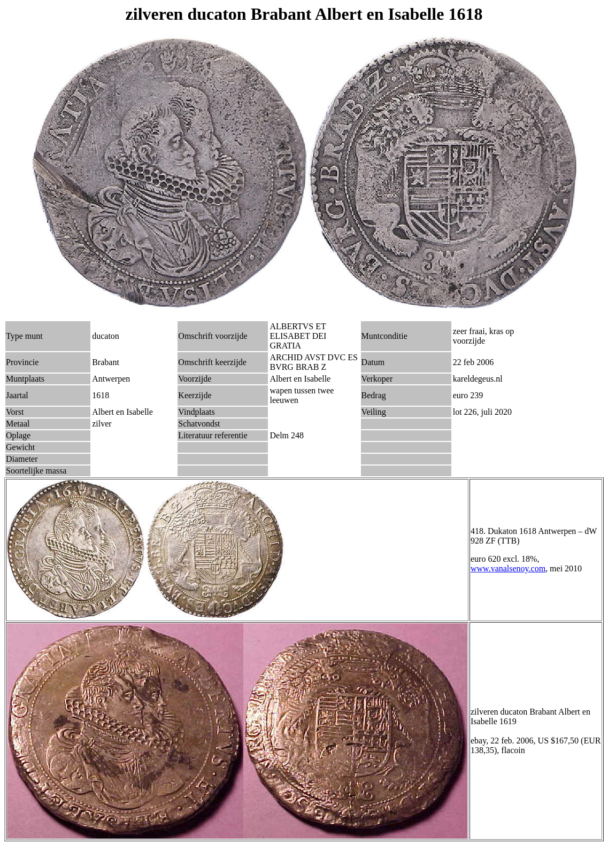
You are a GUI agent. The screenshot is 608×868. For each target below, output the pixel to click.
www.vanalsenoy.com (508, 568)
